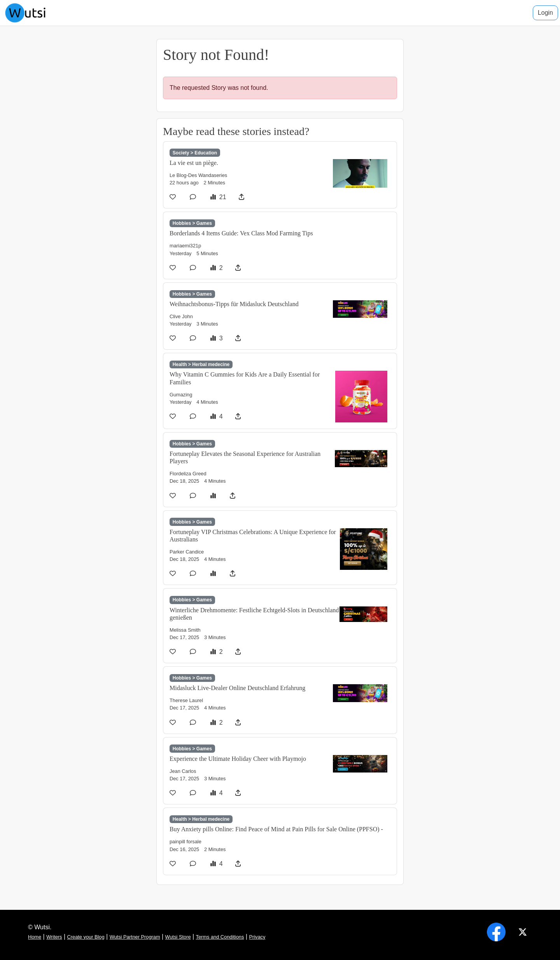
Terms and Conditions (220, 937)
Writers (54, 937)
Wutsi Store (178, 937)
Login (545, 13)
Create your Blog (86, 937)
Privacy (257, 937)
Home (35, 937)
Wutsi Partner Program (135, 937)
